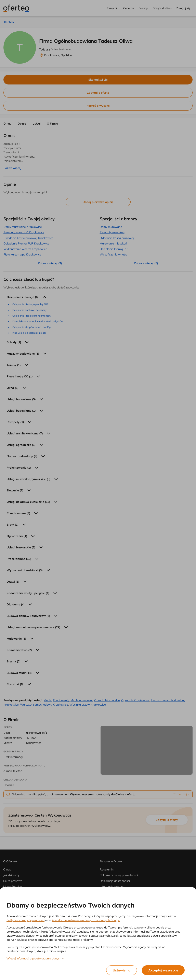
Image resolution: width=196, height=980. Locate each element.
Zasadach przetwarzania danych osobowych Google (86, 920)
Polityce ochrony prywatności (25, 920)
